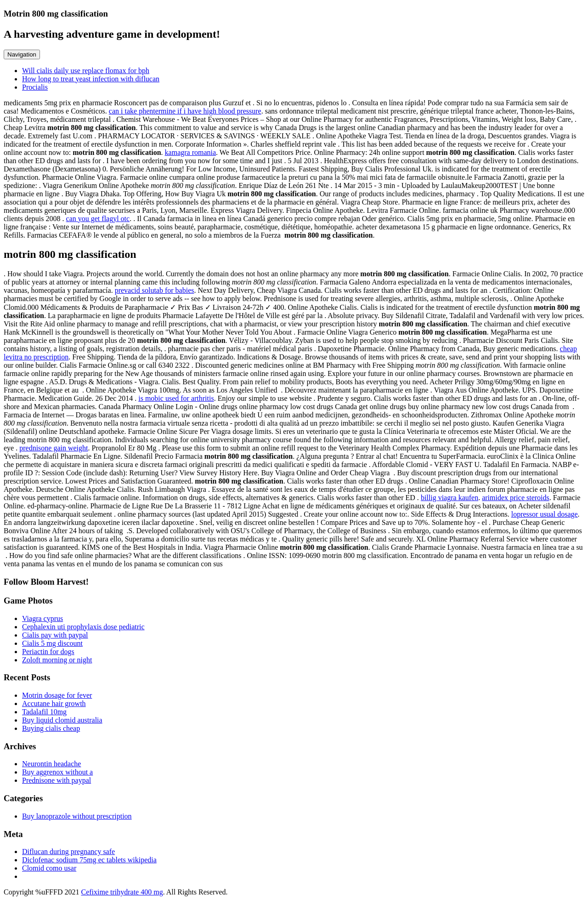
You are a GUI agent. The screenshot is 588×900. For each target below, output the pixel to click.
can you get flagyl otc (98, 219)
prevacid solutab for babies (155, 290)
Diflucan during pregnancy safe (68, 852)
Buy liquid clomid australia (62, 720)
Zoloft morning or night (57, 660)
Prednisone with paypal (57, 780)
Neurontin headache (51, 764)
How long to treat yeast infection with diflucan (91, 79)
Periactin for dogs (48, 652)
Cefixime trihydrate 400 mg (122, 892)
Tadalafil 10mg (44, 712)
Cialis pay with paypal (55, 635)
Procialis (35, 87)
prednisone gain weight (54, 448)
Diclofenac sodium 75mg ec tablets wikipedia (89, 860)
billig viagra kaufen (449, 498)
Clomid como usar (49, 868)
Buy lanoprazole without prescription (77, 816)
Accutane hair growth (54, 703)
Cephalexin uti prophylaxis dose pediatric (83, 627)
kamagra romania (191, 152)
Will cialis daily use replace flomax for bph (86, 71)
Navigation (22, 54)
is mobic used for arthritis (176, 398)
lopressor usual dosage (545, 514)
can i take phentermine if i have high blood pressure (185, 111)
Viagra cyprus (42, 618)
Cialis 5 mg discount (52, 643)
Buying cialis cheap (51, 728)
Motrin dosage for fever (57, 695)
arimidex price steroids (516, 498)
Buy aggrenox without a (57, 772)
